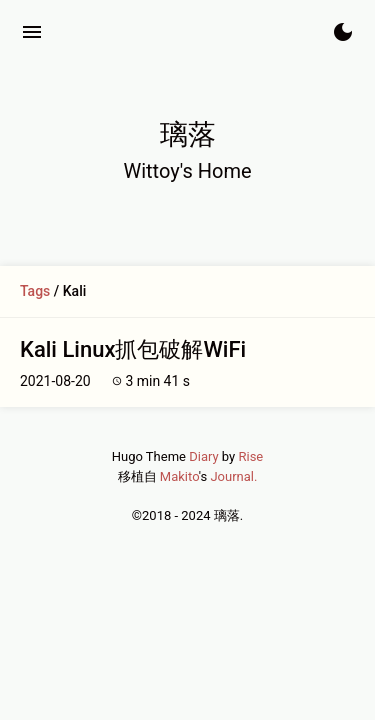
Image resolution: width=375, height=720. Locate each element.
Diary (203, 456)
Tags (35, 291)
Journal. (233, 476)
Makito (179, 476)
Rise (250, 456)
